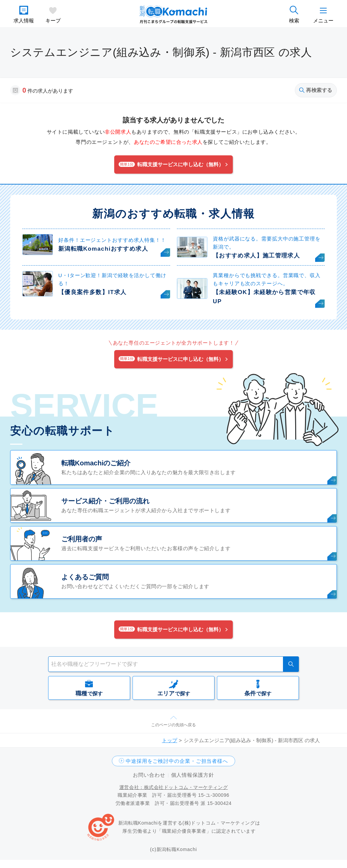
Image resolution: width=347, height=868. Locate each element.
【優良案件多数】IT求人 (92, 292)
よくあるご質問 (85, 577)
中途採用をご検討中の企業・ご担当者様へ (177, 761)
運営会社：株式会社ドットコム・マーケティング (173, 787)
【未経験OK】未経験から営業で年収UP (264, 297)
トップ (170, 740)
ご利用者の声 (82, 539)
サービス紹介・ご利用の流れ (105, 501)
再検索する (316, 90)
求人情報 (24, 21)
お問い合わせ (149, 775)
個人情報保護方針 (193, 775)
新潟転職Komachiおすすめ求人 (103, 249)
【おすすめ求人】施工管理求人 (256, 256)
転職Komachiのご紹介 (96, 463)
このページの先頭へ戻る (173, 725)
